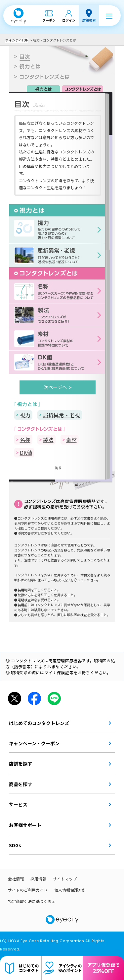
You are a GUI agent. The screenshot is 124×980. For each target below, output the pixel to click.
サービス (18, 804)
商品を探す (21, 784)
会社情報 (16, 879)
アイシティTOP (17, 40)
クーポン (49, 20)
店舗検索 (89, 20)
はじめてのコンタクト (29, 968)
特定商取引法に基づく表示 (32, 901)
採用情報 (38, 879)
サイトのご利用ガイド (28, 890)
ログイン (69, 20)
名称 (25, 440)
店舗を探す (21, 764)
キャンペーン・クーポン (34, 743)
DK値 (26, 452)
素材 (71, 440)
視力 (25, 415)
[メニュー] (109, 16)
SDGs (15, 845)
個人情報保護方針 (70, 890)
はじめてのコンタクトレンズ (39, 723)
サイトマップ (65, 879)
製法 (48, 440)
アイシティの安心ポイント (70, 968)
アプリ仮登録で (103, 968)
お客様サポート (25, 825)
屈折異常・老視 (62, 415)
